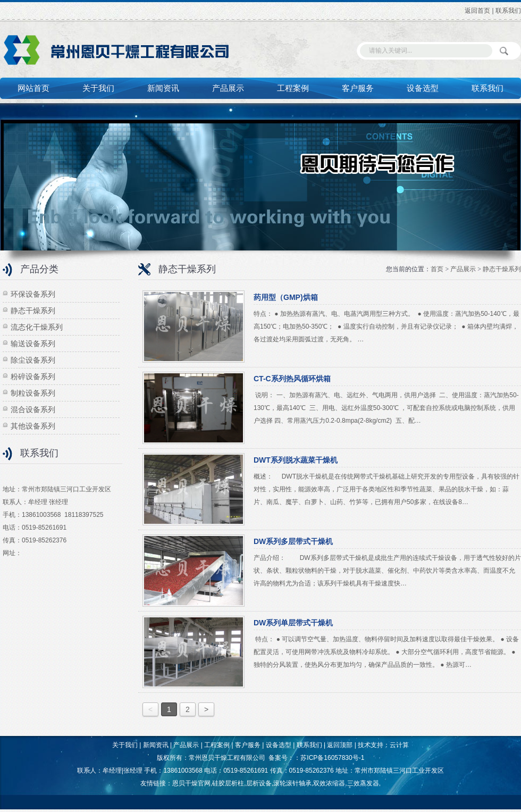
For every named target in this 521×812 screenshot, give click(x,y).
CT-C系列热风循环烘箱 (292, 379)
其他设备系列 (33, 426)
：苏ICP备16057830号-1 (329, 758)
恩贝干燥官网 (191, 783)
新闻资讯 (163, 88)
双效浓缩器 (329, 783)
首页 (437, 269)
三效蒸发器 (363, 783)
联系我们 (508, 11)
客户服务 (358, 88)
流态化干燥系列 (37, 327)
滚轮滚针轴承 (292, 783)
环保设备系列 (33, 294)
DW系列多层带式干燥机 (293, 541)
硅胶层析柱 (228, 783)
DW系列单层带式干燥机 (293, 623)
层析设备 (259, 783)
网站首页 (33, 88)
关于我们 (98, 88)
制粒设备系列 (33, 393)
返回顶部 (340, 745)
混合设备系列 (33, 409)
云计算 (399, 745)
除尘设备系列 (33, 360)
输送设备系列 (33, 344)
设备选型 (423, 88)
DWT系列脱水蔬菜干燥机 (296, 460)
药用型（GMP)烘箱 (286, 297)
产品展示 (228, 88)
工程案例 (293, 88)
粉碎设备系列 (33, 376)
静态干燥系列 (33, 311)
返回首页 (477, 11)
